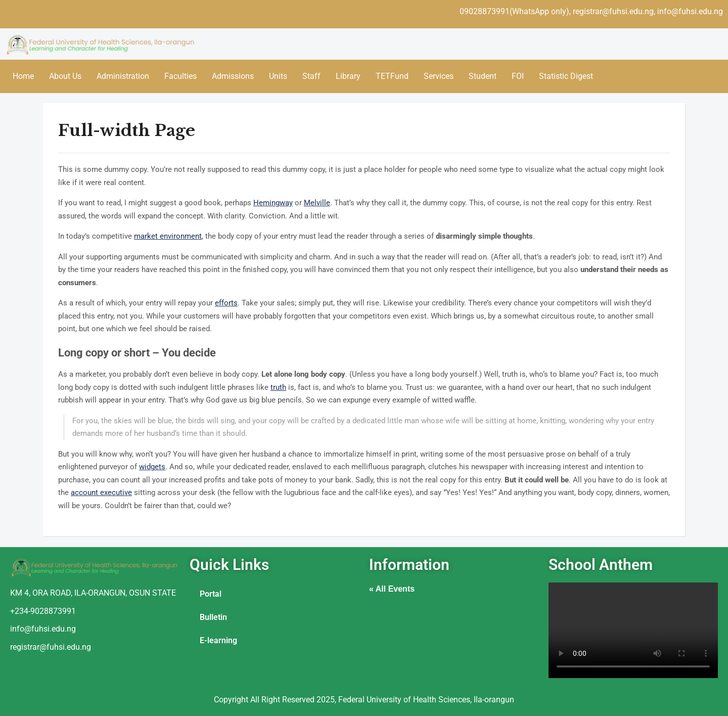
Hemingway (273, 203)
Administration (123, 76)
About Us (65, 76)
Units (278, 76)
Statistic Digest (566, 76)
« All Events (392, 589)
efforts (226, 303)
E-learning (218, 640)
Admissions (233, 76)
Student (483, 76)
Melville (317, 203)
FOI (518, 76)
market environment (168, 236)
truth (278, 387)
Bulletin (213, 617)
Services (439, 76)
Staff (311, 76)
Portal (211, 594)
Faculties (180, 76)
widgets (152, 467)
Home (23, 76)
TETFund (392, 76)
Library (348, 76)
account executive (101, 493)
